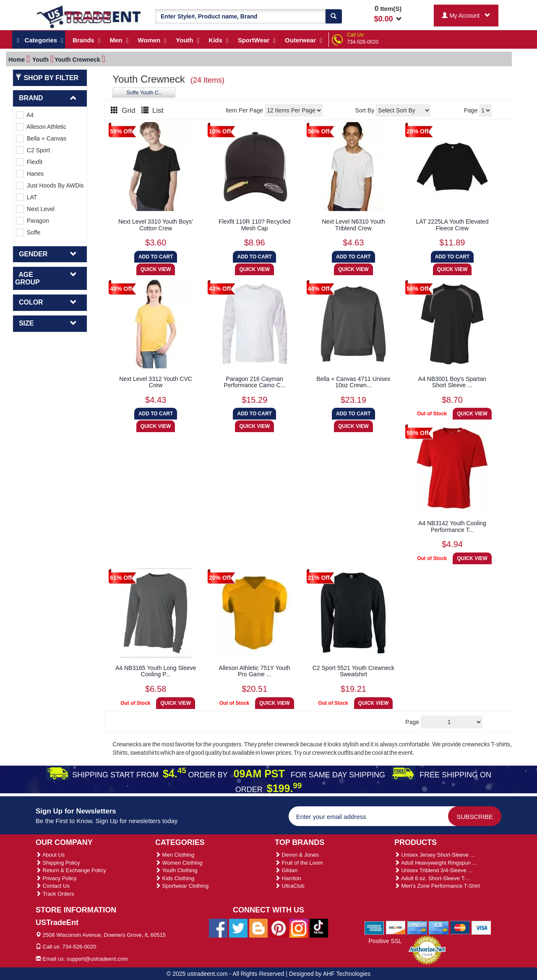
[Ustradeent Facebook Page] (218, 928)
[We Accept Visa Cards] (481, 928)
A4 (25, 115)
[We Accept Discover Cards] (396, 928)
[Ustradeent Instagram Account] (299, 928)
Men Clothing (175, 855)
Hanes (30, 174)
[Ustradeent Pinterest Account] (279, 928)
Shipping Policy (58, 863)
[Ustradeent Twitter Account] (238, 928)
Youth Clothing (176, 870)
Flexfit (29, 162)
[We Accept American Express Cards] (374, 928)
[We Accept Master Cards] (460, 928)
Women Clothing (179, 863)
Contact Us (53, 886)
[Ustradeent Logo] (89, 16)
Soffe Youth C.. (144, 93)
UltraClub (290, 886)
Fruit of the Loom (299, 863)
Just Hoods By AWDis (50, 185)
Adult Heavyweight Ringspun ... (436, 863)
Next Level (35, 209)
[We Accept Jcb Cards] (439, 928)
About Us (50, 855)
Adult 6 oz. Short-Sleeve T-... (433, 878)
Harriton (288, 878)
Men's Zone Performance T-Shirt (437, 886)
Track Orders (55, 894)
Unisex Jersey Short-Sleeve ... (434, 855)
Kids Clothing (175, 878)
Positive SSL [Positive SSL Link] (385, 941)
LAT (26, 197)
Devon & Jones (297, 855)
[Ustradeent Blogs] (258, 928)
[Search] (334, 16)
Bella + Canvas (41, 138)
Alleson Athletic (41, 127)
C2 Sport (33, 150)
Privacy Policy (56, 878)
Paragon (33, 221)
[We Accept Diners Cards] (417, 928)
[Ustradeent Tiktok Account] (319, 928)
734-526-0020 (363, 42)
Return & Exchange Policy (71, 870)
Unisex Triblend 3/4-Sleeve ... (433, 870)
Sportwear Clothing (182, 886)
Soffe (28, 232)
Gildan (286, 870)
